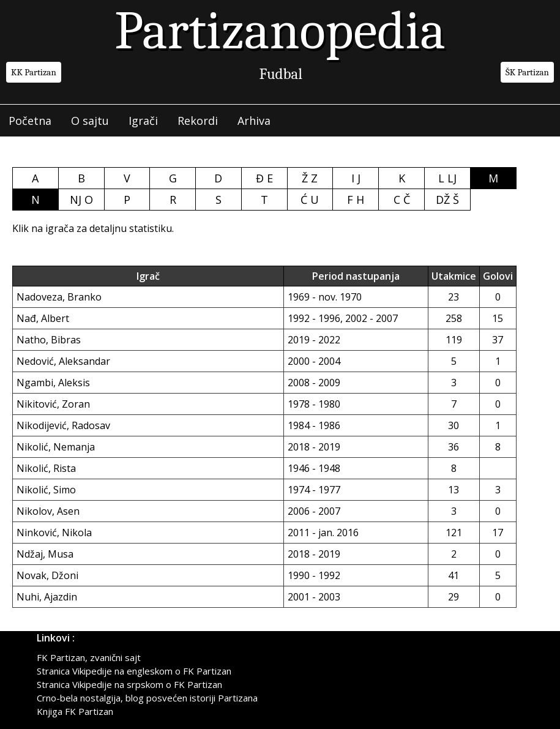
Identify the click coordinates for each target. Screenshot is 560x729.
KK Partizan (34, 72)
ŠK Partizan (527, 72)
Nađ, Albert (43, 318)
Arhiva (254, 121)
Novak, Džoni (47, 575)
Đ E (264, 178)
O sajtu (90, 121)
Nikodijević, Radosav (63, 425)
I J (356, 178)
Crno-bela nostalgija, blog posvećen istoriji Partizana (147, 698)
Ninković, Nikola (54, 533)
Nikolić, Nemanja (56, 447)
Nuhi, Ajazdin (47, 597)
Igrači (143, 121)
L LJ (447, 178)
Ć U (310, 200)
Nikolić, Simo (46, 490)
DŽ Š (447, 200)
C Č (402, 200)
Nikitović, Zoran (53, 404)
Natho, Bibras (49, 340)
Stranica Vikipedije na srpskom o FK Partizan (129, 684)
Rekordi (198, 121)
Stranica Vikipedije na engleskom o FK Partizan (134, 671)
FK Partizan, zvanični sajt (89, 657)
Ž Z (310, 178)
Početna (30, 121)
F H (356, 200)
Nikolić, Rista (46, 468)
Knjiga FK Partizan (75, 711)
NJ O (81, 200)
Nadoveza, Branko (59, 297)
